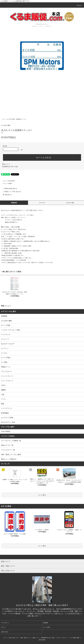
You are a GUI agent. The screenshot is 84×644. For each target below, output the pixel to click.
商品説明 (14, 203)
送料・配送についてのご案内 (11, 454)
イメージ (42, 203)
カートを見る (47, 627)
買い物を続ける (6, 195)
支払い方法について (14, 638)
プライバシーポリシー (62, 638)
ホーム (4, 119)
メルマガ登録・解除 (74, 638)
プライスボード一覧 (8, 450)
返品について (6, 164)
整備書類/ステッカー (21, 119)
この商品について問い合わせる (10, 192)
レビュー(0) (70, 203)
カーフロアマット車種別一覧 (11, 441)
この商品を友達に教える (9, 189)
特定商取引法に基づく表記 (10, 167)
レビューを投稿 (6, 183)
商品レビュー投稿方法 (9, 459)
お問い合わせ (5, 632)
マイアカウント (5, 623)
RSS (40, 640)
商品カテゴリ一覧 (7, 445)
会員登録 (45, 623)
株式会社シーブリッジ (49, 616)
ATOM (44, 640)
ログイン (3, 627)
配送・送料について (26, 638)
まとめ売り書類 (11, 119)
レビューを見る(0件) (7, 181)
